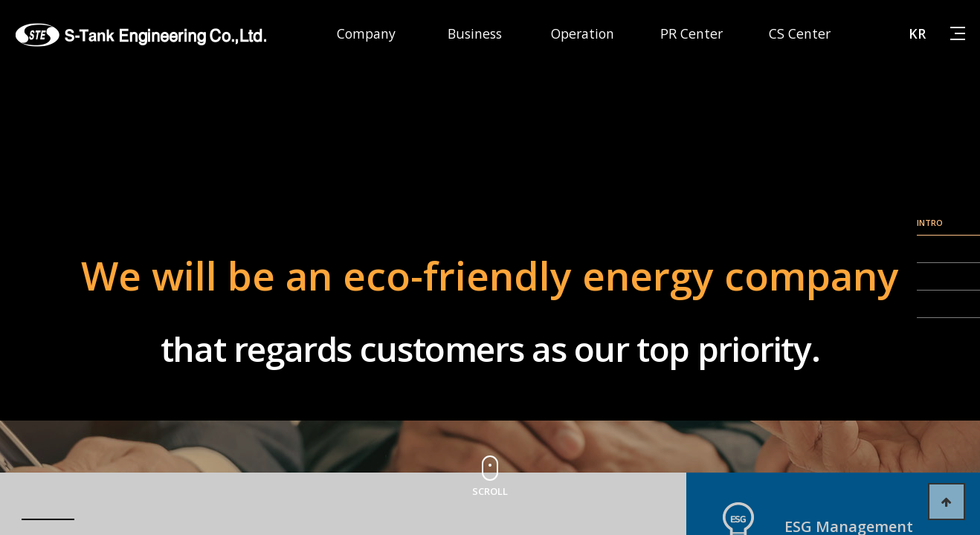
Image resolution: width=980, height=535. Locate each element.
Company (366, 33)
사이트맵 (958, 32)
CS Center (800, 33)
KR (917, 33)
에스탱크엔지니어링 (141, 35)
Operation (583, 33)
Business (475, 33)
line (948, 235)
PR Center (692, 33)
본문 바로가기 (0, 0)
